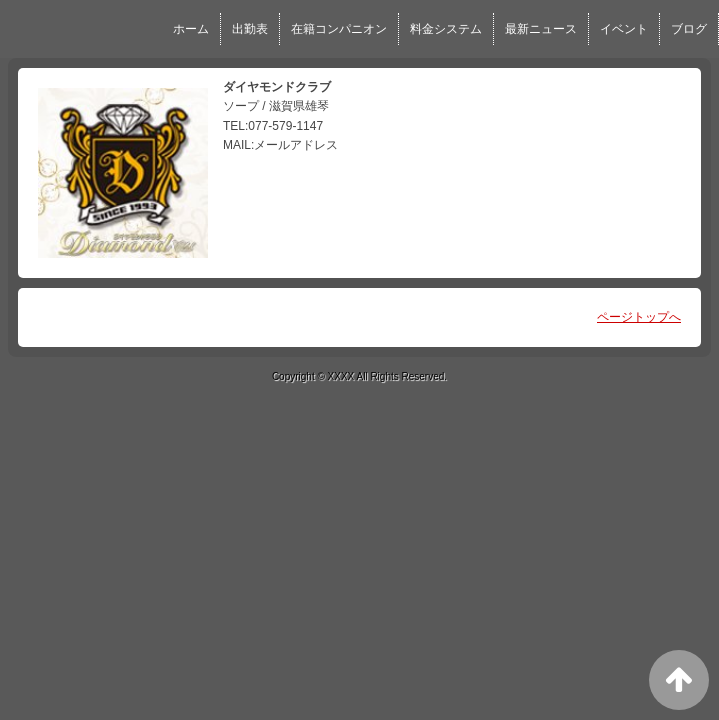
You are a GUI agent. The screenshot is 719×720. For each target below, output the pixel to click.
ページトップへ (639, 317)
